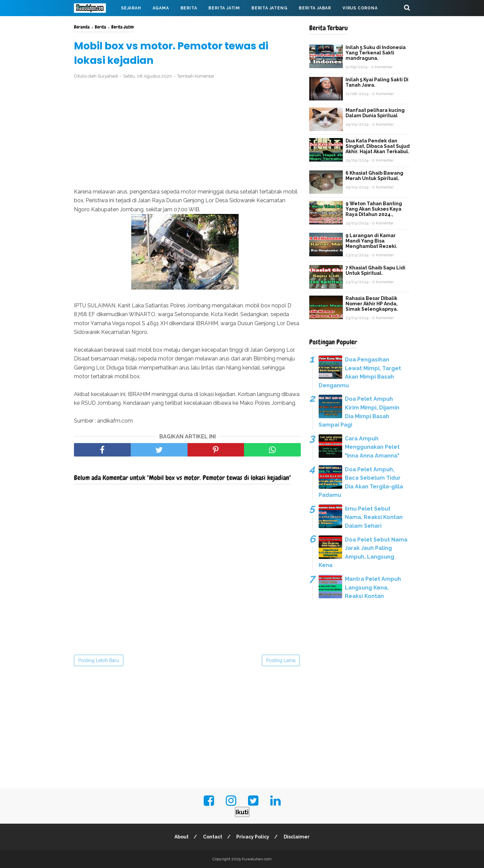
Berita (189, 8)
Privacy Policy (253, 837)
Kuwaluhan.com (257, 859)
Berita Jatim (224, 8)
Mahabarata (95, 24)
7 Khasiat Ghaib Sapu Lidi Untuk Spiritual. (375, 270)
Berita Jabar (315, 8)
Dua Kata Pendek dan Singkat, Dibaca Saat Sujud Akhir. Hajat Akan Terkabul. (378, 146)
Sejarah (131, 8)
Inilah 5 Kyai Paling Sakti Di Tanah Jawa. (377, 82)
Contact (213, 837)
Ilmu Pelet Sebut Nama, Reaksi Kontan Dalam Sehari (374, 517)
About (182, 837)
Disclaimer (297, 837)
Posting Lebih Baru (99, 660)
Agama (161, 8)
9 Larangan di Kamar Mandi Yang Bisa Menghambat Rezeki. (371, 241)
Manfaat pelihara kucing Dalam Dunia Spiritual (375, 113)
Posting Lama (281, 660)
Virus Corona (360, 8)
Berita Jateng (269, 8)
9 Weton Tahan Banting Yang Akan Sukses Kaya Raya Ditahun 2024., (374, 209)
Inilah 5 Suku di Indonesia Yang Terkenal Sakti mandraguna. (376, 53)
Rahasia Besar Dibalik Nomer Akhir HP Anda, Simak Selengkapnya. (372, 304)
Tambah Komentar (196, 76)
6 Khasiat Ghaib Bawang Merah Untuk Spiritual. (374, 176)
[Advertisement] (187, 134)
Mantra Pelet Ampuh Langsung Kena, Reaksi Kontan (373, 588)
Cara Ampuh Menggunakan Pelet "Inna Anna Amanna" (372, 447)
